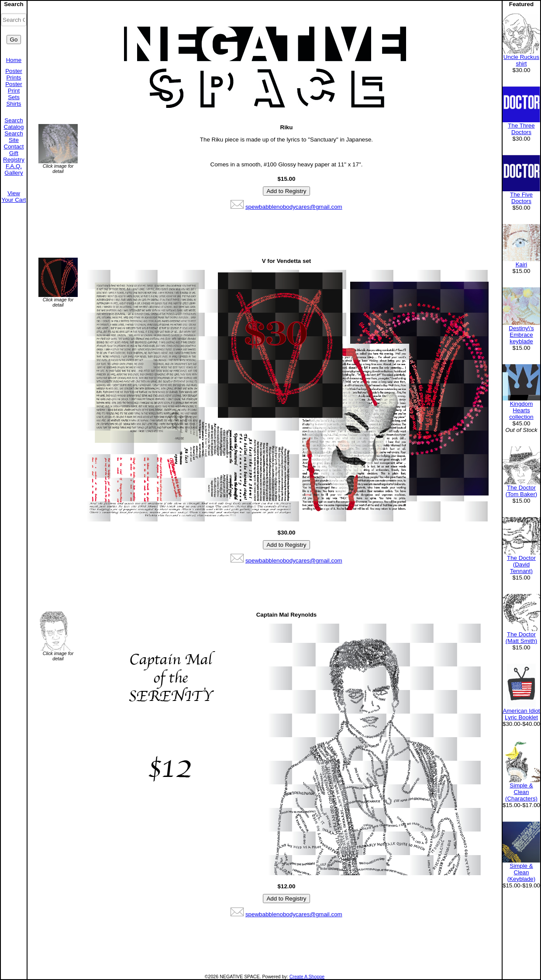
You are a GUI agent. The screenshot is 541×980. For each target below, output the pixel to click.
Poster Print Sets (14, 91)
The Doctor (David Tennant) (521, 564)
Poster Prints (14, 74)
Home (14, 60)
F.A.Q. (14, 166)
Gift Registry (14, 156)
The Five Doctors (521, 198)
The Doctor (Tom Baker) (522, 491)
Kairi (522, 264)
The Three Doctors (521, 129)
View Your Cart (14, 197)
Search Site (14, 137)
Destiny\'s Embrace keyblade (521, 335)
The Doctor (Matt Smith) (522, 638)
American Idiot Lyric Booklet (521, 714)
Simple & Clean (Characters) (521, 792)
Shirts (14, 104)
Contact (14, 147)
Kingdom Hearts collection (521, 410)
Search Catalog (14, 124)
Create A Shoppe (307, 977)
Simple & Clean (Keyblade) (521, 872)
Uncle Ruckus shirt (521, 60)
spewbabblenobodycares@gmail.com (294, 207)
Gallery (14, 173)
